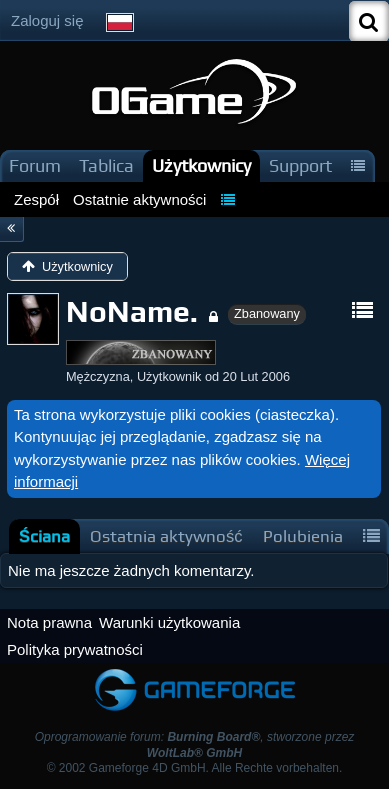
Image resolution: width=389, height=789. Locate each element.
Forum (35, 165)
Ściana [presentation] (44, 536)
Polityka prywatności (75, 649)
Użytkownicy (201, 165)
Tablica (106, 165)
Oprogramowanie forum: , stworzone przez (195, 744)
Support (300, 165)
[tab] (44, 536)
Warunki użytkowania (169, 622)
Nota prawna (49, 622)
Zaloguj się (47, 20)
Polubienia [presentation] (303, 536)
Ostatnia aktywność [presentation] (166, 536)
